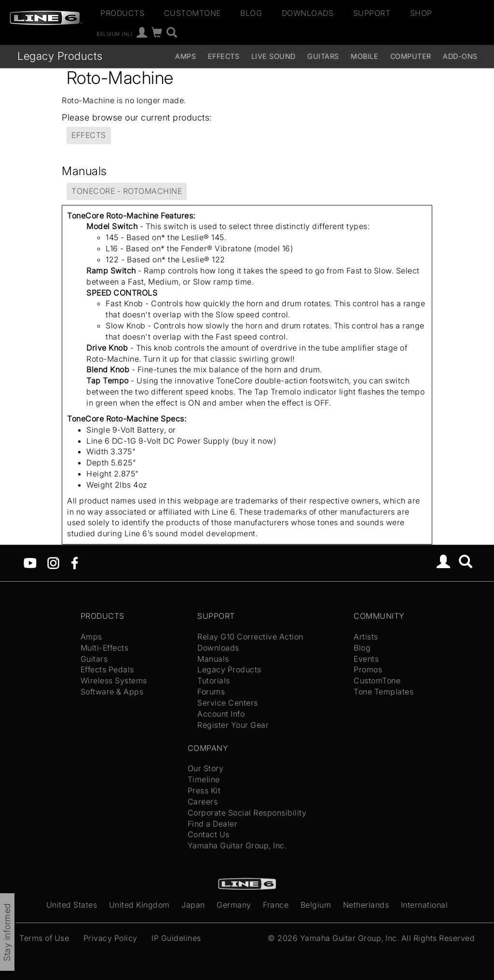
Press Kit (204, 790)
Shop (421, 13)
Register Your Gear (233, 725)
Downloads (308, 13)
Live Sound (274, 56)
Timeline (204, 779)
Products (122, 13)
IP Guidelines (176, 938)
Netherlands (366, 905)
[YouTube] (30, 562)
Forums (211, 692)
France (276, 905)
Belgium (316, 905)
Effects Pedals (107, 669)
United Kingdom (139, 905)
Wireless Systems (114, 681)
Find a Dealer (213, 824)
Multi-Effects (105, 648)
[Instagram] (53, 562)
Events (366, 659)
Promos (368, 669)
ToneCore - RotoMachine (127, 191)
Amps (185, 56)
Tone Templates (384, 692)
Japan (193, 905)
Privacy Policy (110, 938)
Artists (366, 637)
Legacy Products (60, 56)
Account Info (221, 714)
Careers (203, 802)
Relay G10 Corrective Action (250, 637)
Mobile (364, 56)
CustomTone (192, 13)
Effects (224, 56)
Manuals (213, 659)
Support (372, 13)
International (425, 905)
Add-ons (460, 56)
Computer (411, 56)
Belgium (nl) (114, 34)
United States (72, 905)
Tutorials (214, 681)
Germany (234, 905)
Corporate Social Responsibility (247, 813)
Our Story (206, 768)
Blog (251, 13)
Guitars (323, 56)
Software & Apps (112, 692)
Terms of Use (44, 938)
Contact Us (209, 834)
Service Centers (228, 703)
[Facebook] (75, 562)
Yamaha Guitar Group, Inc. (237, 845)
